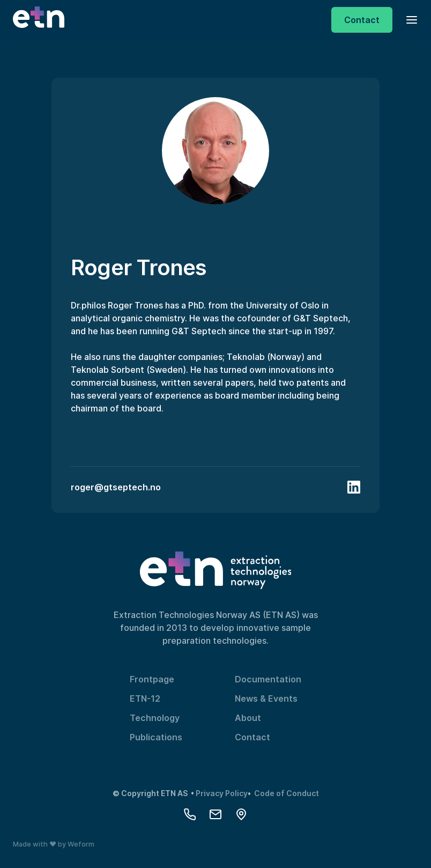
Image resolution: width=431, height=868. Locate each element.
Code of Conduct (287, 793)
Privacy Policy (222, 793)
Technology (155, 718)
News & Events (266, 698)
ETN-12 (145, 698)
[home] (39, 20)
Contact (252, 737)
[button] (408, 20)
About (248, 718)
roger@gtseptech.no (116, 487)
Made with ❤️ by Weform (54, 844)
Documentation (268, 679)
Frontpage (152, 679)
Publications (156, 737)
